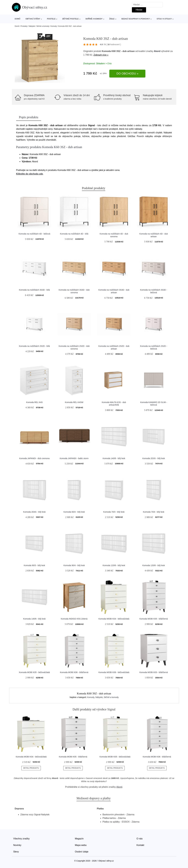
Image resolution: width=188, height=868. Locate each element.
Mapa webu (81, 845)
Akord (157, 51)
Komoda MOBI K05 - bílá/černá (154, 619)
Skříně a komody (94, 19)
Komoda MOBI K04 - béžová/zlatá (114, 619)
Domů (18, 19)
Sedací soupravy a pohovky (136, 19)
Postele (51, 19)
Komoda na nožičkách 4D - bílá (74, 234)
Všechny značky (22, 839)
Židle (112, 19)
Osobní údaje (82, 852)
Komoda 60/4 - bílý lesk (74, 512)
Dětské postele (70, 19)
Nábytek (32, 26)
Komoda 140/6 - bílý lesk (34, 619)
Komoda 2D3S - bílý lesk (154, 458)
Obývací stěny (33, 19)
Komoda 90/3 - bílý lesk (34, 565)
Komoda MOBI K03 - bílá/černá (154, 672)
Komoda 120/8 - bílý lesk (154, 565)
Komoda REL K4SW (74, 402)
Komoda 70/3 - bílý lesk (114, 512)
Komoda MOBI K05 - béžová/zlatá (34, 672)
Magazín (79, 839)
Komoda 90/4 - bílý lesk (74, 565)
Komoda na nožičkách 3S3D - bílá (34, 290)
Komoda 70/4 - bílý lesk (154, 512)
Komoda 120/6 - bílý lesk (114, 565)
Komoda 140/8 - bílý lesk (114, 458)
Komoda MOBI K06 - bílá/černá (74, 672)
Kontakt (140, 845)
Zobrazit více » (101, 55)
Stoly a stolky (164, 19)
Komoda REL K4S (34, 402)
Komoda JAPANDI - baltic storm (74, 458)
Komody (54, 26)
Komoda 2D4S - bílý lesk (34, 512)
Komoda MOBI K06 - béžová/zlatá (114, 672)
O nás (140, 839)
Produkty (24, 26)
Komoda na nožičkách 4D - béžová (34, 234)
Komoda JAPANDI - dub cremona (34, 458)
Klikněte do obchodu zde (30, 174)
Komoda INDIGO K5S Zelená (74, 619)
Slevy (16, 852)
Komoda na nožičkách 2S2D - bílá (34, 346)
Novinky (17, 845)
